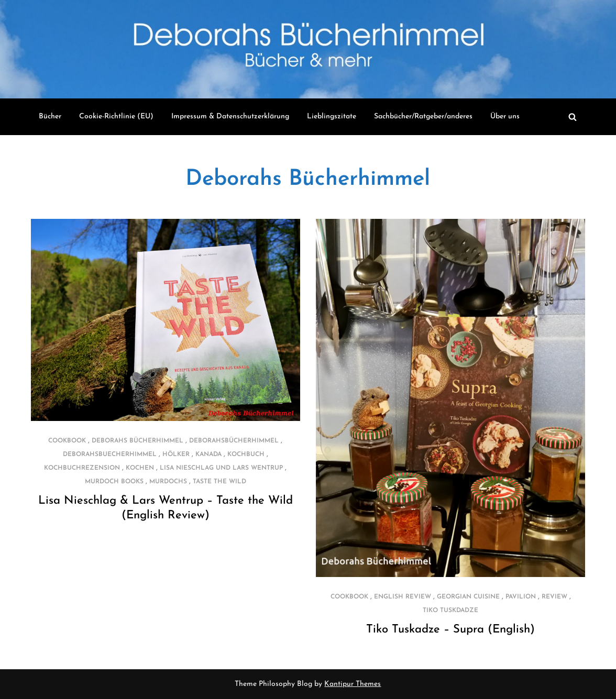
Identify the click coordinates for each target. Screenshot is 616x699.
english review (403, 597)
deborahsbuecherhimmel (110, 454)
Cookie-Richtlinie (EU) (116, 116)
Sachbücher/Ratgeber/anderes (423, 116)
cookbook (67, 441)
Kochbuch (246, 454)
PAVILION (521, 597)
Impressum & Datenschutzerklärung (230, 116)
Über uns (505, 116)
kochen (140, 468)
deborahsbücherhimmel (234, 441)
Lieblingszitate (332, 116)
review (554, 597)
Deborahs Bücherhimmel (308, 179)
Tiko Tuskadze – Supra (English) (450, 630)
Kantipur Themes (353, 684)
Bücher (50, 116)
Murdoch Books (114, 482)
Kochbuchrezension (82, 468)
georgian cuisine (468, 597)
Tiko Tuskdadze (450, 611)
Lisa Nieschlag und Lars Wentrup (221, 468)
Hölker (176, 454)
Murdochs (168, 482)
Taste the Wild (219, 482)
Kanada (208, 454)
